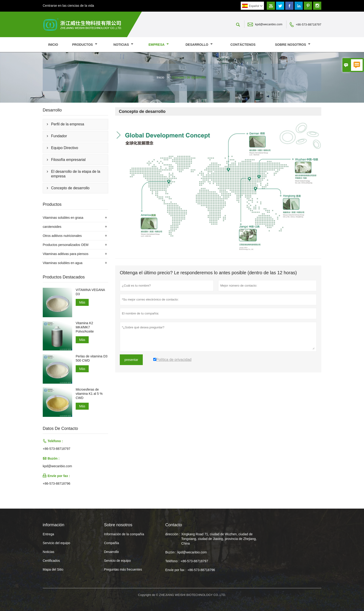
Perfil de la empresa (68, 124)
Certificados (51, 561)
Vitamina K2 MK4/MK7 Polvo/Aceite (85, 327)
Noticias (49, 552)
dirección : (173, 534)
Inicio (53, 45)
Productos (85, 45)
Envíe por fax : (176, 570)
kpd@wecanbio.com (269, 24)
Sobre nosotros (293, 45)
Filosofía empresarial (68, 160)
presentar (131, 360)
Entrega (48, 534)
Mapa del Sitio (53, 569)
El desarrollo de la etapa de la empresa (76, 174)
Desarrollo (199, 45)
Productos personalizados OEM (66, 245)
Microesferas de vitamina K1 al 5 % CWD (89, 394)
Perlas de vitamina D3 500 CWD (92, 358)
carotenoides (52, 227)
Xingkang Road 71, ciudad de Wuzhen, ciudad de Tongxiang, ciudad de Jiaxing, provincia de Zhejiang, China (219, 539)
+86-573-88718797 (309, 25)
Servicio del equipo (56, 543)
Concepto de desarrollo (70, 188)
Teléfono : (172, 561)
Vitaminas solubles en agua (63, 263)
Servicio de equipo (117, 561)
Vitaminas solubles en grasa (63, 218)
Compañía (112, 543)
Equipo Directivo (65, 148)
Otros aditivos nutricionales (62, 236)
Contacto (174, 525)
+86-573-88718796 (57, 484)
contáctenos (243, 45)
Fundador (59, 136)
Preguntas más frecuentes (123, 569)
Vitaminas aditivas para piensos (66, 254)
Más (82, 302)
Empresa (159, 45)
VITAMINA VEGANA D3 (90, 292)
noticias (123, 45)
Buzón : (171, 552)
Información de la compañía (124, 534)
